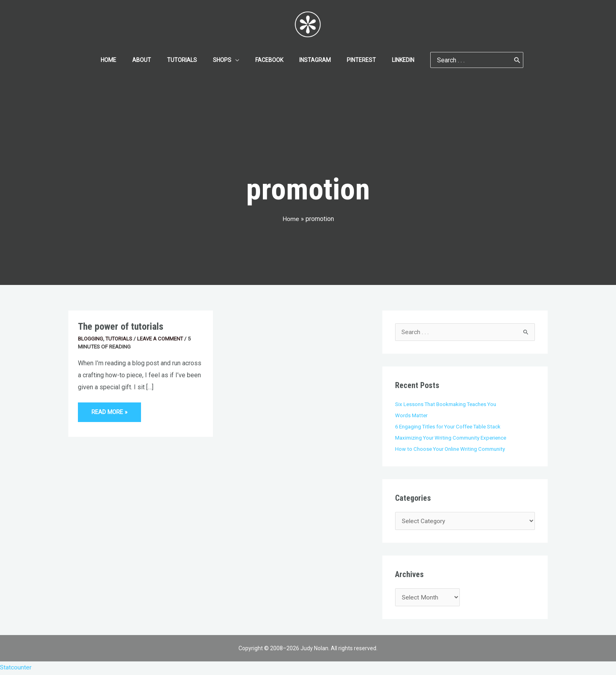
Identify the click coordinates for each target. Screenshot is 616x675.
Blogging (91, 338)
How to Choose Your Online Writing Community (451, 449)
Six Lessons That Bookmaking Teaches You (446, 404)
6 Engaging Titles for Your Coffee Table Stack (449, 426)
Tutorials (120, 338)
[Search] (498, 60)
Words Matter (412, 416)
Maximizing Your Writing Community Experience (451, 438)
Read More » (110, 409)
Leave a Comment (162, 338)
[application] (238, 60)
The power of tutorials (122, 326)
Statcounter (16, 669)
